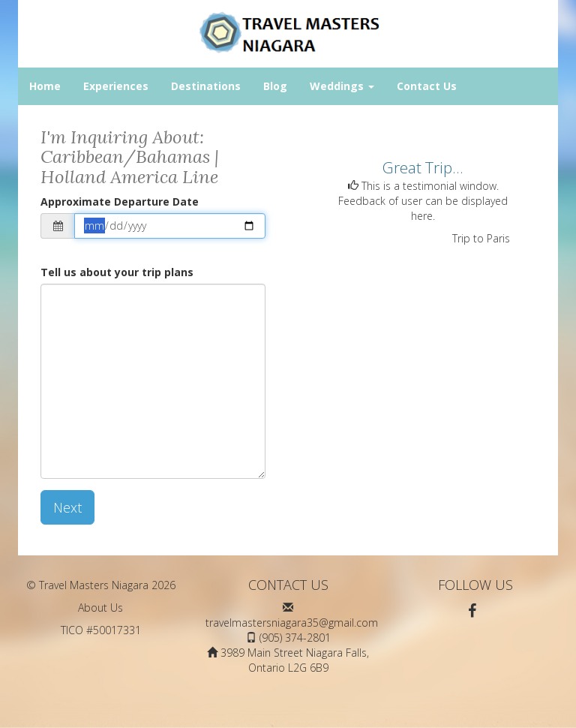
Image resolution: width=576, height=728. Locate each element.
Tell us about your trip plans (117, 272)
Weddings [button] (342, 86)
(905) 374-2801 (295, 638)
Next (67, 507)
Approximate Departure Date (120, 202)
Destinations (206, 86)
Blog (275, 86)
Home (45, 86)
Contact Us (427, 86)
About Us (100, 608)
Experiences (116, 86)
